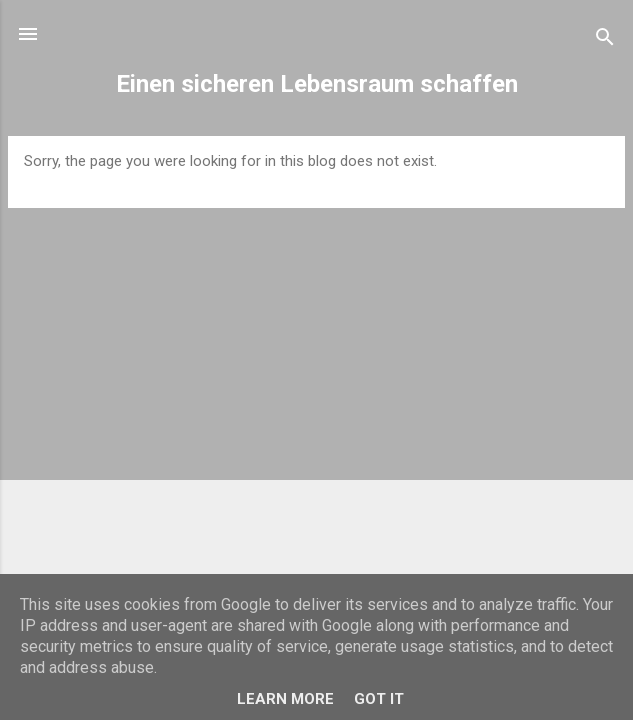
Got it (379, 699)
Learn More (285, 699)
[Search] (605, 40)
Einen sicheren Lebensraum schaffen (317, 84)
